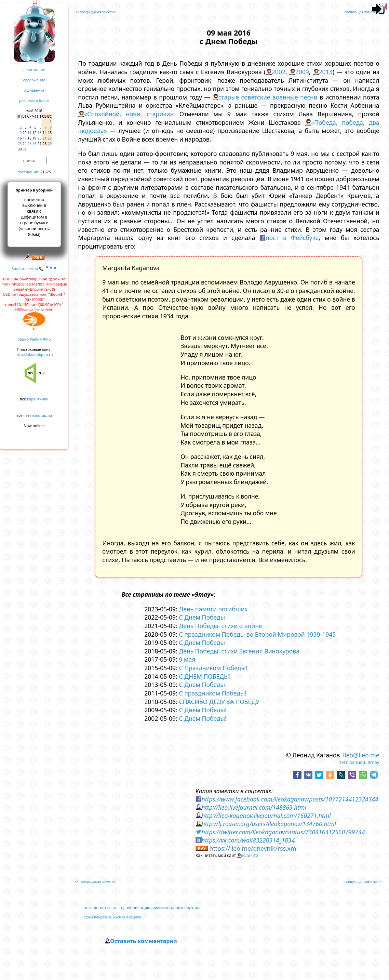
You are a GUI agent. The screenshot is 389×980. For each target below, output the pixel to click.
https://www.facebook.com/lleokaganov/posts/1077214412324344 (290, 799)
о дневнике (34, 90)
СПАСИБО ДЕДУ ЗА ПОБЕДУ (219, 702)
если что (250, 855)
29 (50, 144)
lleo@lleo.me (361, 755)
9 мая (187, 659)
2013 (325, 72)
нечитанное (34, 70)
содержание (34, 80)
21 (45, 138)
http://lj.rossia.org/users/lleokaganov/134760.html (269, 824)
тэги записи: (353, 762)
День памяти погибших (213, 609)
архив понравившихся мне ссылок (112, 917)
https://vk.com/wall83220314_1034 (248, 840)
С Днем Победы (202, 617)
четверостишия (38, 415)
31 (24, 149)
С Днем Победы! (203, 710)
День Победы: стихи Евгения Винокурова (239, 651)
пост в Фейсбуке (292, 238)
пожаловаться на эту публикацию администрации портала (142, 908)
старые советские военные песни (268, 97)
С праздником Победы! (213, 693)
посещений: (28, 172)
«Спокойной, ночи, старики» (129, 114)
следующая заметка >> (364, 12)
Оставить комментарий (144, 941)
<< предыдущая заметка (95, 12)
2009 (302, 72)
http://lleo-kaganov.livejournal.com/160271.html (266, 816)
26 (34, 144)
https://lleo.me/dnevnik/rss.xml (254, 848)
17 (24, 138)
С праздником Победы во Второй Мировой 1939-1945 (257, 634)
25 (30, 144)
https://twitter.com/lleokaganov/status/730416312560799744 (283, 832)
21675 (46, 172)
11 (30, 133)
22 (50, 138)
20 (39, 138)
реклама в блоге (34, 100)
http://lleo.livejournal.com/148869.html (254, 807)
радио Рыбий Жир (34, 339)
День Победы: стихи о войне (220, 626)
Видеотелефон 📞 (34, 269)
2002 (279, 72)
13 (39, 133)
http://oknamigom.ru (34, 354)
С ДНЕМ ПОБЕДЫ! (205, 676)
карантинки (38, 399)
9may (373, 762)
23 (20, 144)
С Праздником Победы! (213, 668)
